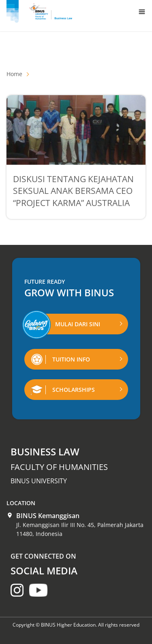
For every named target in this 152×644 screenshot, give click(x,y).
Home (14, 74)
